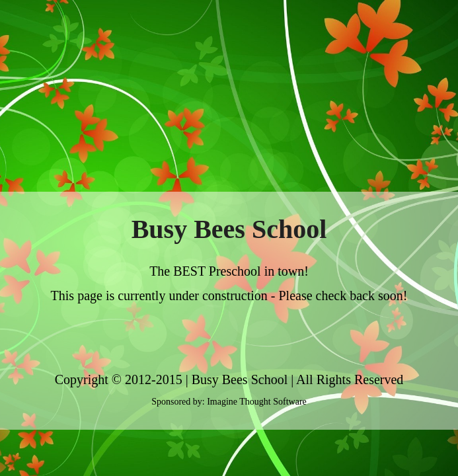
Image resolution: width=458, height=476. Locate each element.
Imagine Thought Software (257, 402)
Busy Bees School (240, 379)
